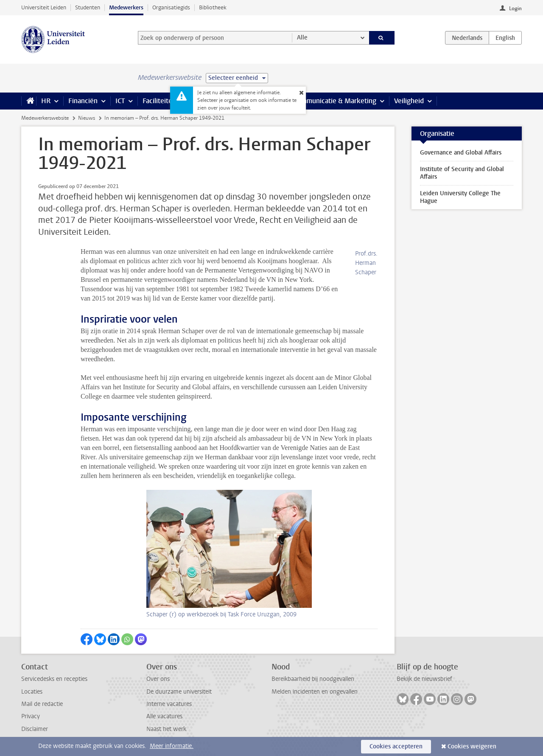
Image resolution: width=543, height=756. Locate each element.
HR (46, 101)
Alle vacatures (164, 716)
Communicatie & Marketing (335, 101)
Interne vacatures (169, 704)
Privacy (31, 716)
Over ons (158, 679)
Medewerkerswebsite (45, 118)
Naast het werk (166, 729)
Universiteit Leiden (44, 7)
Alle (302, 38)
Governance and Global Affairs (461, 153)
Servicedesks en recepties (54, 679)
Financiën (83, 101)
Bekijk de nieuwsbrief (424, 679)
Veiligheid (409, 101)
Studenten (88, 7)
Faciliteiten (159, 101)
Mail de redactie (42, 704)
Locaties (32, 692)
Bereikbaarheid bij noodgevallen (313, 679)
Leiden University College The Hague (460, 197)
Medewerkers (126, 7)
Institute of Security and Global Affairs (462, 173)
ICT (120, 101)
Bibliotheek (213, 7)
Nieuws (87, 118)
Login (515, 8)
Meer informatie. (172, 746)
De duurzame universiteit (179, 692)
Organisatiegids (171, 7)
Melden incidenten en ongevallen (315, 692)
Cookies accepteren (396, 746)
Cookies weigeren (472, 746)
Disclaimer (35, 729)
